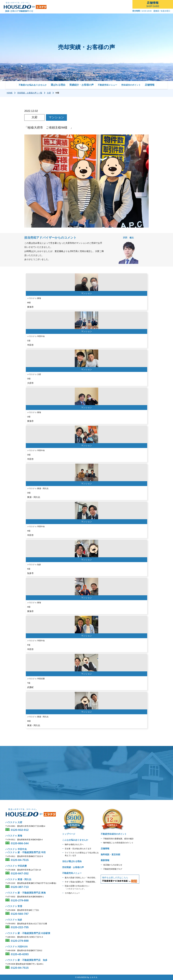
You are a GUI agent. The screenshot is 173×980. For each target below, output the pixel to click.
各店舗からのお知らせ (113, 865)
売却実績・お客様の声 (73, 867)
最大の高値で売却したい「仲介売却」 (81, 878)
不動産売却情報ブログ (113, 869)
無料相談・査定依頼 (110, 854)
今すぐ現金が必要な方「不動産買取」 (81, 882)
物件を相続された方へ (74, 844)
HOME (10, 93)
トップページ (69, 834)
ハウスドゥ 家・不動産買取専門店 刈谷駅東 (28, 933)
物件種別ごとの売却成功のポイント (118, 843)
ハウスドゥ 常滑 (14, 906)
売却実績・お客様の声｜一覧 (30, 93)
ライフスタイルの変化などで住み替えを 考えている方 (82, 854)
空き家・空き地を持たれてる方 (78, 849)
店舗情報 (150, 85)
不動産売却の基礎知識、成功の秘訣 (118, 839)
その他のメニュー (72, 893)
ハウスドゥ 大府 (14, 822)
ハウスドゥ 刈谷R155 (16, 947)
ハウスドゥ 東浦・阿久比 (18, 879)
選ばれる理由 (58, 85)
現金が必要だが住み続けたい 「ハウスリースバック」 (77, 887)
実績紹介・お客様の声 (81, 85)
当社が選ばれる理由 (72, 861)
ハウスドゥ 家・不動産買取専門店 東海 (26, 893)
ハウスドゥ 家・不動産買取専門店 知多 (26, 960)
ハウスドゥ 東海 (14, 836)
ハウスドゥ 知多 (14, 920)
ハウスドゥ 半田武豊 (16, 866)
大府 (49, 93)
